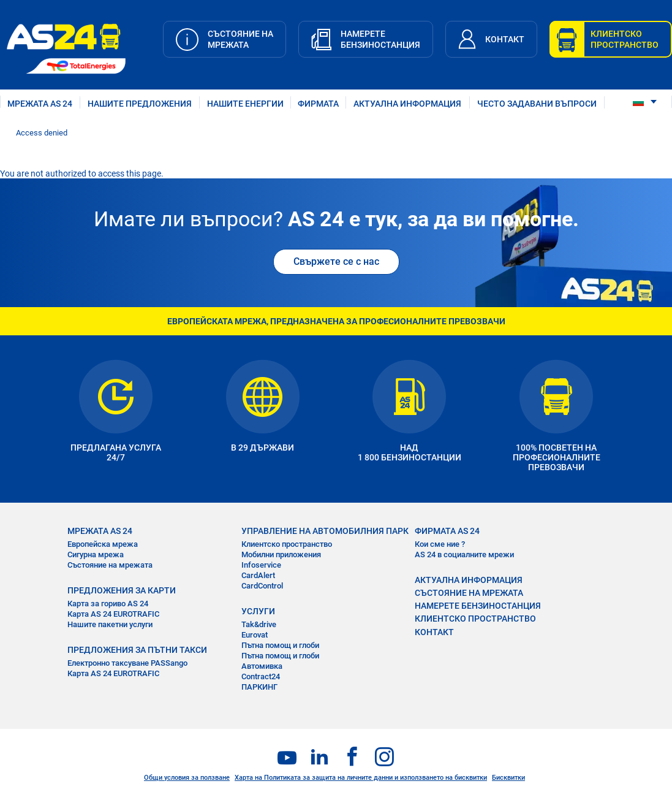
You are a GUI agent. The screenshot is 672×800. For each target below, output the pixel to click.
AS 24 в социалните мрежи (464, 554)
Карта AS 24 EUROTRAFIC (113, 614)
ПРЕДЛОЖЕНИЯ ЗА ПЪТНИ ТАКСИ (137, 650)
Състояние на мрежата (110, 565)
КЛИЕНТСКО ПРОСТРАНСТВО (475, 619)
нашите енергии (245, 104)
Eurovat (255, 635)
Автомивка (262, 666)
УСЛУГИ (258, 611)
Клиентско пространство (287, 544)
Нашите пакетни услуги (110, 624)
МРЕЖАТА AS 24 (40, 104)
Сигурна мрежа (96, 554)
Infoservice (261, 565)
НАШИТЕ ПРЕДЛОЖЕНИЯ (140, 104)
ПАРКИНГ (259, 687)
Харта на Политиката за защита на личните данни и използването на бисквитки (361, 778)
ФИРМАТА (318, 104)
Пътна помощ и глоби (280, 645)
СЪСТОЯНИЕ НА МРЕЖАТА (469, 593)
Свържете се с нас (336, 261)
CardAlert (258, 575)
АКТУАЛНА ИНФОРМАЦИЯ (407, 104)
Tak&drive (259, 624)
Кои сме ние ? (440, 544)
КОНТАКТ (434, 632)
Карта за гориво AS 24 (108, 604)
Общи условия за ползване (187, 778)
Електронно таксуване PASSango (127, 663)
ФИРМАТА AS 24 (447, 531)
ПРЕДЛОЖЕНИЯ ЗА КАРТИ (122, 590)
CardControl (262, 586)
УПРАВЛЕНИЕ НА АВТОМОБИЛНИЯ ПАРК (325, 531)
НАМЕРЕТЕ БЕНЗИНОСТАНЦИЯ (478, 606)
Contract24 (261, 676)
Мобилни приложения (281, 554)
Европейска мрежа (103, 544)
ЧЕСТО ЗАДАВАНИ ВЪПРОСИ (537, 104)
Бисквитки (508, 778)
